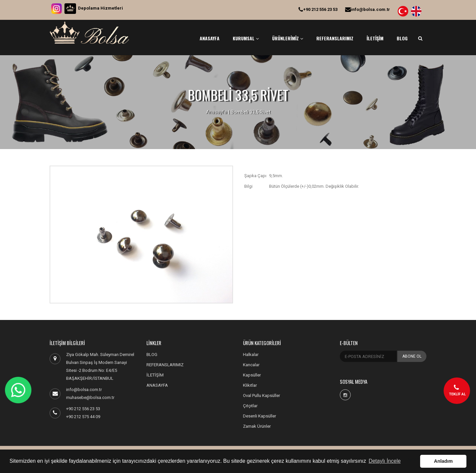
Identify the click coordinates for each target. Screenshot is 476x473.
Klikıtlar (250, 385)
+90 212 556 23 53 (318, 9)
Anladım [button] (443, 461)
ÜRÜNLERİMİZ (288, 38)
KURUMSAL (246, 38)
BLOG (402, 38)
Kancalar (251, 365)
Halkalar (251, 355)
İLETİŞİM (375, 38)
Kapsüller (252, 375)
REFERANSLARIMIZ (335, 38)
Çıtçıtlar (250, 406)
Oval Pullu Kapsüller (261, 395)
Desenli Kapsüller (259, 416)
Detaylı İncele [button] (385, 461)
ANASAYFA (210, 38)
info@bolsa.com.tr (368, 9)
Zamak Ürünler (257, 426)
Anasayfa (216, 112)
